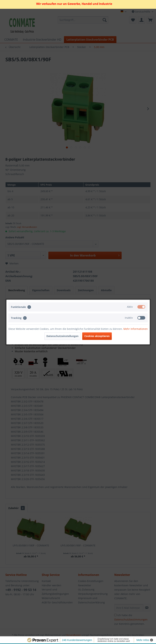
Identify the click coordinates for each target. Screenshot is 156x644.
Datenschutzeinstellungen (62, 336)
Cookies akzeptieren (97, 336)
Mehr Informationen (136, 329)
